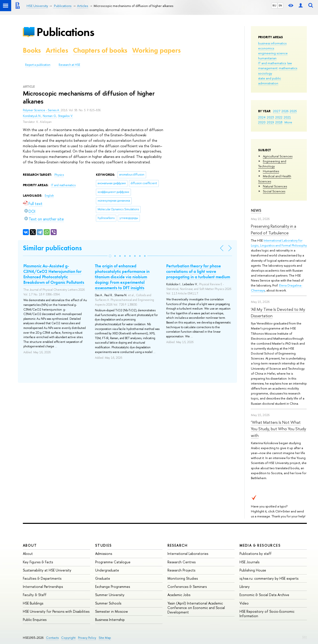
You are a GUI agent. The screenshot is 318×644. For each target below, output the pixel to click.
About (30, 545)
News (256, 210)
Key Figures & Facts (38, 562)
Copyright (68, 638)
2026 (285, 111)
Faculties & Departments (42, 578)
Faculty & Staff (35, 595)
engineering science (273, 53)
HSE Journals (249, 562)
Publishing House (253, 570)
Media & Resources (260, 545)
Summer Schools (108, 603)
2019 (270, 122)
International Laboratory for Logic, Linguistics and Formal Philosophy (279, 243)
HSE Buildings (33, 603)
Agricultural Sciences (278, 156)
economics (266, 48)
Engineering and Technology (272, 164)
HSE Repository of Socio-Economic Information (267, 614)
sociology (265, 73)
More (288, 122)
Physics (59, 175)
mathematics (288, 68)
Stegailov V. (65, 116)
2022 (279, 117)
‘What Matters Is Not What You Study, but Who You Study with (278, 429)
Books (32, 50)
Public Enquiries (35, 620)
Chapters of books (100, 50)
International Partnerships (43, 587)
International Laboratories (188, 554)
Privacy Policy (87, 638)
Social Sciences (274, 191)
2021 (287, 117)
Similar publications (52, 248)
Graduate (103, 578)
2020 (262, 122)
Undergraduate (107, 570)
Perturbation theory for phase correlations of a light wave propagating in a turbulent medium (198, 271)
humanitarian (267, 58)
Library (245, 587)
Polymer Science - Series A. (42, 110)
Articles (57, 50)
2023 (270, 117)
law (290, 63)
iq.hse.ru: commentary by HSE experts (269, 578)
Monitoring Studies (183, 578)
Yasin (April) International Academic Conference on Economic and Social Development (196, 608)
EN (280, 5)
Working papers (156, 50)
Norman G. (50, 116)
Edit (305, 637)
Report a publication (38, 65)
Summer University (110, 595)
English (49, 196)
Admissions (104, 554)
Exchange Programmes (113, 587)
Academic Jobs (179, 595)
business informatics (272, 43)
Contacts (52, 638)
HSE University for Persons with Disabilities (56, 611)
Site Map (105, 638)
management (268, 68)
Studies (103, 545)
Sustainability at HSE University (47, 570)
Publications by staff (256, 554)
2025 (293, 111)
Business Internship (110, 620)
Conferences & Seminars (187, 587)
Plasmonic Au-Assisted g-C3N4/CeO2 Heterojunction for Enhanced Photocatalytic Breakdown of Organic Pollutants (54, 274)
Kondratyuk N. (32, 116)
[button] (110, 256)
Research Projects (181, 570)
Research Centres (181, 562)
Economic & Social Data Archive (264, 595)
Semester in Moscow (112, 611)
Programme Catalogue (113, 562)
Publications (65, 32)
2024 (262, 117)
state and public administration (270, 81)
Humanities (271, 171)
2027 (277, 111)
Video (244, 603)
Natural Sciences (275, 186)
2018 (279, 122)
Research (178, 545)
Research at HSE (69, 65)
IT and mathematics (272, 63)
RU (274, 5)
